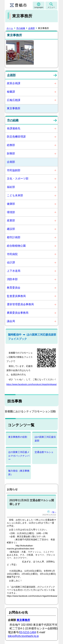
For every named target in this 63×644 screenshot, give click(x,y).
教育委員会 (14, 288)
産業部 (11, 220)
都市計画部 (14, 237)
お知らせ (12, 489)
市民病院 (12, 254)
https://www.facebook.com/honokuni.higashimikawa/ (32, 384)
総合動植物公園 (16, 246)
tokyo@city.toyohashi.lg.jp (23, 636)
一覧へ (52, 512)
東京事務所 (14, 108)
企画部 (32, 28)
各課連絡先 (14, 128)
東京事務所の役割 (18, 437)
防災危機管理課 (16, 137)
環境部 (11, 212)
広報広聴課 (14, 100)
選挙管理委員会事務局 (20, 304)
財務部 (11, 153)
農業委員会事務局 (18, 313)
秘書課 (11, 92)
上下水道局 (14, 271)
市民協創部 (14, 170)
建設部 (11, 229)
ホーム (10, 28)
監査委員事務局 (16, 296)
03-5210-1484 (28, 632)
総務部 (11, 145)
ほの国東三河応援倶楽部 (45, 439)
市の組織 (21, 28)
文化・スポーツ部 (18, 179)
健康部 (11, 204)
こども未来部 (15, 195)
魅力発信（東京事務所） (19, 473)
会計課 (11, 262)
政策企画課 (14, 83)
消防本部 (12, 279)
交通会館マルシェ (44, 452)
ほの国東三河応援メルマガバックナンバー (19, 456)
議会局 (11, 321)
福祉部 (11, 187)
